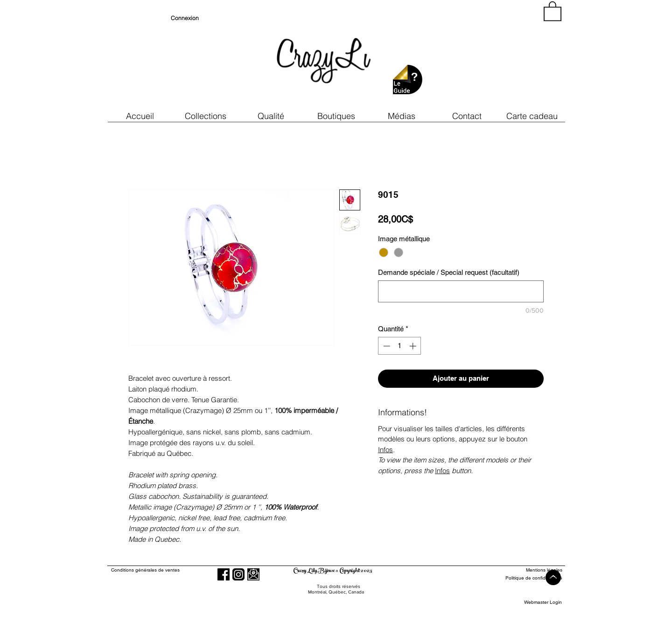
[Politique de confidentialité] (528, 578)
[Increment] (414, 346)
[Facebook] (224, 574)
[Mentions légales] (528, 570)
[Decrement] (386, 346)
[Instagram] (238, 574)
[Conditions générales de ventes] (172, 570)
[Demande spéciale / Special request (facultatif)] (461, 291)
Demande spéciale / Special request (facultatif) (449, 272)
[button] (271, 116)
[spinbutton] (400, 346)
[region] (478, 56)
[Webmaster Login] (543, 602)
